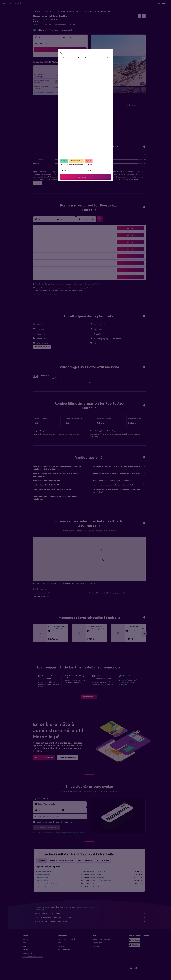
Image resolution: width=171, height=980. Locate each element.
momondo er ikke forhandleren (90, 913)
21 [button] (71, 74)
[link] (89, 697)
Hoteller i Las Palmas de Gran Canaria (49, 884)
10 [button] (50, 69)
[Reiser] (4, 30)
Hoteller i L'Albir (95, 887)
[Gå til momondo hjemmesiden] (15, 3)
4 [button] (55, 63)
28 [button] (71, 79)
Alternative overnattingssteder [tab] (62, 860)
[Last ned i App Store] (100, 125)
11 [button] (55, 69)
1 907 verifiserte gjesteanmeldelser (60, 30)
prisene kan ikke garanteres (90, 907)
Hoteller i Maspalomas (97, 878)
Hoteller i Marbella (89, 11)
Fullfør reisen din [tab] (103, 860)
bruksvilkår (62, 832)
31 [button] (50, 84)
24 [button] (50, 79)
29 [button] (77, 79)
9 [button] (82, 63)
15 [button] (77, 69)
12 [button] (61, 69)
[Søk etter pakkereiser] (4, 24)
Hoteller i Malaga (96, 875)
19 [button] (61, 74)
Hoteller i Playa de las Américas (101, 881)
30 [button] (82, 79)
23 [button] (82, 74)
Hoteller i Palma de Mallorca (100, 872)
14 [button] (71, 69)
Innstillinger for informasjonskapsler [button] (45, 294)
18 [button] (55, 74)
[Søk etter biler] (4, 19)
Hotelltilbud (37, 11)
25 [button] (55, 79)
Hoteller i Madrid (42, 881)
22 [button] (77, 74)
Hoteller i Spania (61, 11)
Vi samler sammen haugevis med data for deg (90, 917)
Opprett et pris (124, 682)
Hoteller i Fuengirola (97, 884)
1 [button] (77, 58)
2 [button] (82, 58)
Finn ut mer (99, 284)
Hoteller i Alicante (42, 878)
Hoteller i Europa (48, 11)
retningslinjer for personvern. (76, 832)
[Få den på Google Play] (86, 125)
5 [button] (61, 63)
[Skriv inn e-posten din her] (62, 816)
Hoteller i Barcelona (43, 875)
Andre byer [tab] (42, 860)
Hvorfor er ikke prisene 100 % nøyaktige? (90, 921)
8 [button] (77, 63)
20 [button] (66, 74)
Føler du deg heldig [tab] (85, 860)
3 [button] (50, 63)
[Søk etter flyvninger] (4, 10)
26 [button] (61, 79)
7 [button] (71, 63)
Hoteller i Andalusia (75, 11)
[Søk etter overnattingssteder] (4, 15)
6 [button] (66, 63)
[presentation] (100, 125)
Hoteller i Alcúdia (42, 887)
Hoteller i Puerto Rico (44, 872)
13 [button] (66, 69)
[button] (4, 3)
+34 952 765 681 (39, 27)
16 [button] (82, 69)
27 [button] (66, 79)
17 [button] (50, 74)
